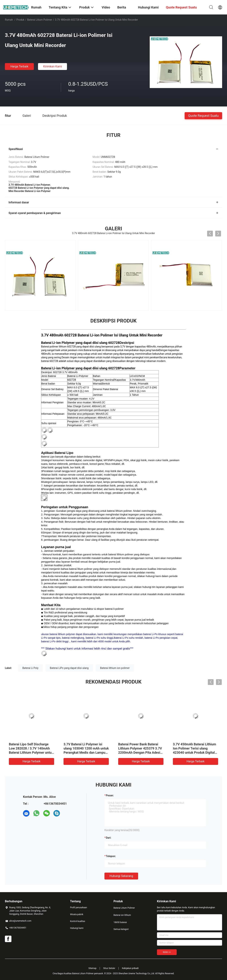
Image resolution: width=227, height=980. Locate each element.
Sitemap (93, 968)
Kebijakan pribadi (130, 968)
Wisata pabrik (77, 914)
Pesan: (110, 795)
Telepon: (111, 856)
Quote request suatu (203, 115)
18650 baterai (120, 922)
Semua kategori (121, 929)
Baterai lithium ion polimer (115, 668)
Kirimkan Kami (53, 66)
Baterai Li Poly (30, 668)
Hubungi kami (77, 928)
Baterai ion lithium (122, 915)
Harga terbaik (19, 66)
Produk (20, 20)
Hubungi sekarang (121, 876)
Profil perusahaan (79, 908)
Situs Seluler (109, 968)
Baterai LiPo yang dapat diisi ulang (69, 668)
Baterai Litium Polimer (40, 20)
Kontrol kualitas (78, 921)
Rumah (9, 20)
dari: (109, 838)
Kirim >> (167, 952)
